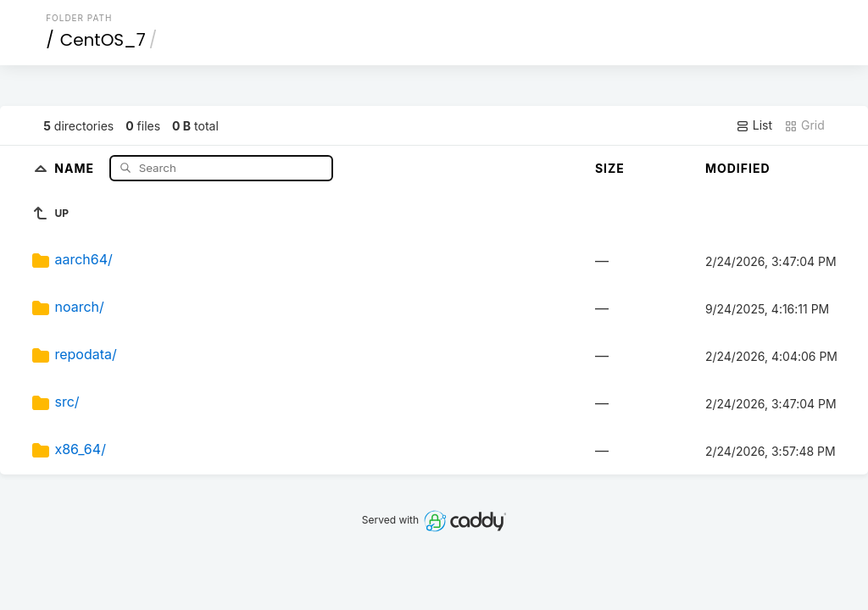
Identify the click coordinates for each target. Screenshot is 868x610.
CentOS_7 (103, 40)
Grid (804, 125)
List (754, 125)
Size (610, 168)
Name (76, 167)
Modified (738, 168)
